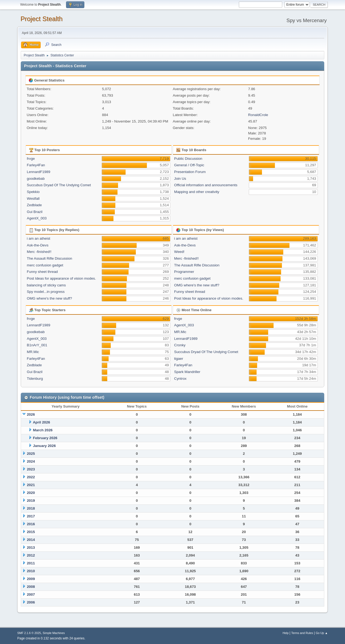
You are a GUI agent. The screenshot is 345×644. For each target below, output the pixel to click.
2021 (31, 485)
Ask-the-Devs (38, 245)
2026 (31, 414)
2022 (31, 477)
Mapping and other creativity (197, 192)
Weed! (179, 252)
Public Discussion (188, 159)
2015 (31, 532)
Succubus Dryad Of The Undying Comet (59, 185)
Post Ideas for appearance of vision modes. (61, 278)
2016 (31, 524)
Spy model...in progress (46, 292)
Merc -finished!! (39, 252)
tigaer (179, 359)
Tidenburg (35, 379)
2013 (31, 548)
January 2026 (44, 446)
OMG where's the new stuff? (50, 298)
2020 (31, 493)
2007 (31, 594)
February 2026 (45, 438)
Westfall (33, 199)
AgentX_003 (37, 218)
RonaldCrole (258, 115)
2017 (31, 516)
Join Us (180, 179)
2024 (31, 461)
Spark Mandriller (187, 372)
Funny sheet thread (42, 272)
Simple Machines (54, 633)
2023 (31, 469)
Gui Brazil (35, 212)
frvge (31, 159)
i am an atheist (39, 238)
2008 (31, 587)
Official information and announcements (206, 185)
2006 (31, 602)
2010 (31, 571)
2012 (31, 555)
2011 (31, 563)
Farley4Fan (36, 165)
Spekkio (33, 192)
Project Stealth (42, 19)
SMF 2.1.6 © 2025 (29, 633)
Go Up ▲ (322, 633)
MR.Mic (33, 352)
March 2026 (43, 430)
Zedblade (34, 205)
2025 (31, 454)
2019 (31, 501)
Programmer (184, 272)
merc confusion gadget (45, 265)
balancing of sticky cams (46, 285)
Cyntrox (180, 379)
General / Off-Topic (189, 165)
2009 (31, 579)
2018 (31, 508)
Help (286, 633)
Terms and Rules (302, 633)
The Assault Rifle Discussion (50, 258)
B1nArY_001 (37, 345)
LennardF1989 (39, 172)
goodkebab (36, 179)
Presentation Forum (190, 172)
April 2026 (42, 422)
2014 (31, 540)
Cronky (180, 345)
